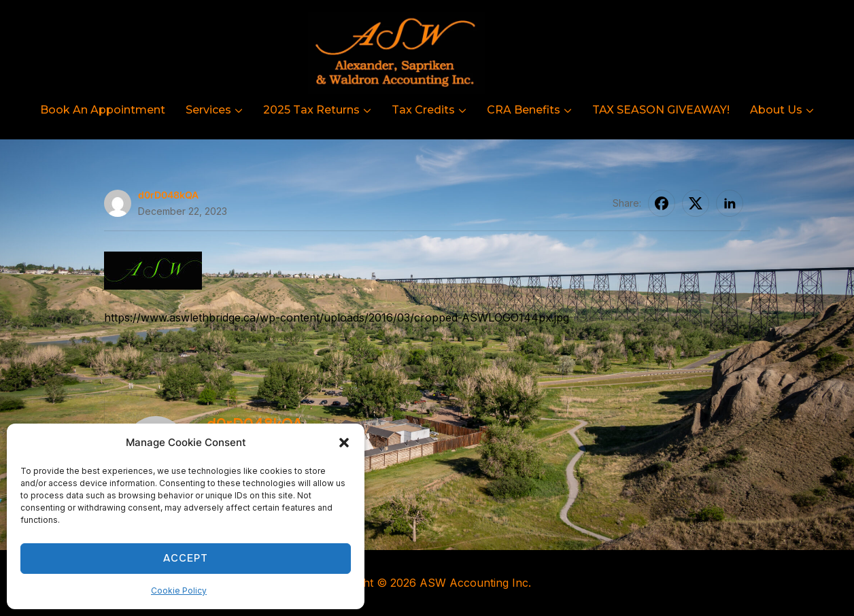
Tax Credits (423, 110)
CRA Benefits (524, 110)
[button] (344, 443)
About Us (776, 110)
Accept (186, 558)
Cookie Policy (179, 591)
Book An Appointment (103, 110)
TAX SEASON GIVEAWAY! (661, 110)
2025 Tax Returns (311, 110)
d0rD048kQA (168, 195)
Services (208, 110)
